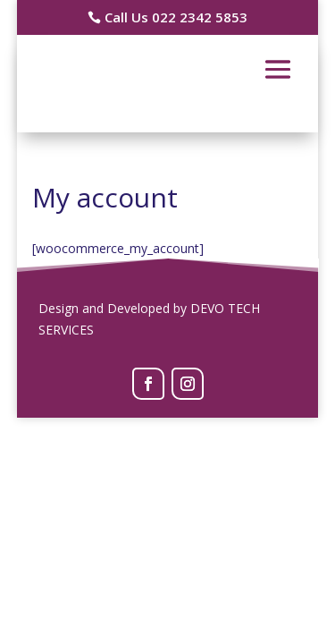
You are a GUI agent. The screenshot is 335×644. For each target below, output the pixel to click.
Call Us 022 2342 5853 (176, 17)
